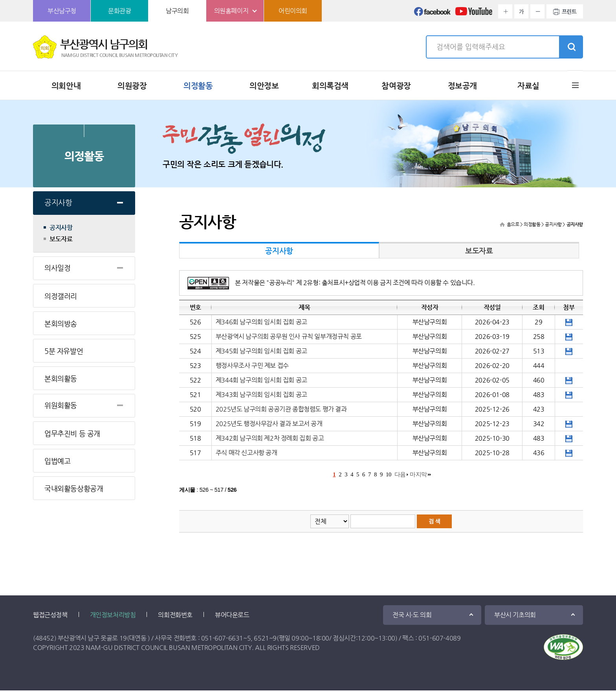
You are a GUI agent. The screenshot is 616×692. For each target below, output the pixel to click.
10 (389, 474)
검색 (571, 47)
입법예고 (57, 461)
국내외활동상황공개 (74, 488)
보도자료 (61, 239)
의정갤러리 (61, 296)
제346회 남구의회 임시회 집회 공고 (261, 322)
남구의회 (177, 11)
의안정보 (264, 86)
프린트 (569, 11)
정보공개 (462, 86)
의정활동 (198, 86)
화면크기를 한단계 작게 (537, 11)
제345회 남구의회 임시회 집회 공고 (261, 351)
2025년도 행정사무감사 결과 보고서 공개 (269, 424)
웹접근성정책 (50, 615)
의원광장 (132, 86)
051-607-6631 (222, 638)
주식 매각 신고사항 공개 (247, 453)
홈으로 (513, 224)
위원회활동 (61, 405)
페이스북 (433, 14)
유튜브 (474, 14)
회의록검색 (330, 86)
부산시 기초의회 (515, 615)
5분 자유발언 (64, 351)
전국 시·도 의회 (412, 615)
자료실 (528, 86)
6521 (261, 638)
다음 (400, 474)
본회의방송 (61, 323)
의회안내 (66, 86)
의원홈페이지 (231, 11)
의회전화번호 (175, 615)
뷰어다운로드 (232, 615)
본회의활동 (61, 378)
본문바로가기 (0, 0)
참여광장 (396, 86)
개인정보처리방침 (113, 615)
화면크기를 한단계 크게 (505, 11)
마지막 (418, 474)
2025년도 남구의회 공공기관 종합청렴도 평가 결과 (281, 409)
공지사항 (58, 202)
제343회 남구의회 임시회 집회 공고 (261, 395)
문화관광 (119, 11)
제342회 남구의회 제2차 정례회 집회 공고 (270, 438)
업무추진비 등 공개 (72, 433)
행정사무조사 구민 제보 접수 (252, 365)
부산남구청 (62, 11)
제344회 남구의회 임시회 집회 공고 (261, 380)
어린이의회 (293, 11)
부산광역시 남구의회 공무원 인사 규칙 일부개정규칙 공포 (289, 336)
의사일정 (57, 268)
